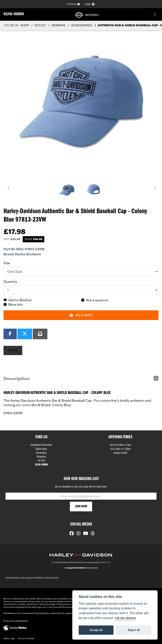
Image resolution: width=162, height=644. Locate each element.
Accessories (82, 25)
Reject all (134, 630)
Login (90, 4)
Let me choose (126, 618)
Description (17, 378)
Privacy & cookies (26, 638)
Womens (59, 25)
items (74, 4)
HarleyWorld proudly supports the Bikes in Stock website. (32, 578)
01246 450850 (14, 14)
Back (13, 350)
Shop (25, 25)
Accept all (96, 630)
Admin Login (9, 638)
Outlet (40, 25)
